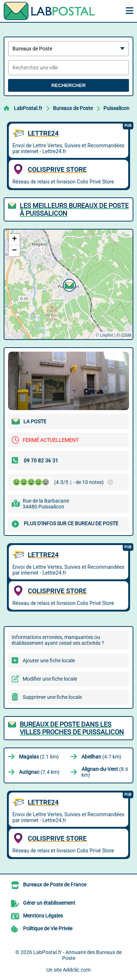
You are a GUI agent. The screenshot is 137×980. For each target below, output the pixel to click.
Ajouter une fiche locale (49, 661)
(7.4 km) (39, 772)
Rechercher (68, 85)
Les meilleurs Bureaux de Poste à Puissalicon (74, 209)
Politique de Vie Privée (48, 928)
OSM (126, 335)
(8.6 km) (105, 772)
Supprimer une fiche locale (52, 697)
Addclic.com (77, 970)
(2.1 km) (39, 757)
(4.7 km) (101, 757)
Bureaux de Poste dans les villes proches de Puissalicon (72, 728)
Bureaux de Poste (73, 108)
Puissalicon (116, 108)
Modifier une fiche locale (50, 679)
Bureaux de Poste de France (55, 885)
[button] (68, 284)
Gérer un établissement (49, 903)
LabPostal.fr (28, 108)
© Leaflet (104, 335)
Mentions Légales (43, 916)
